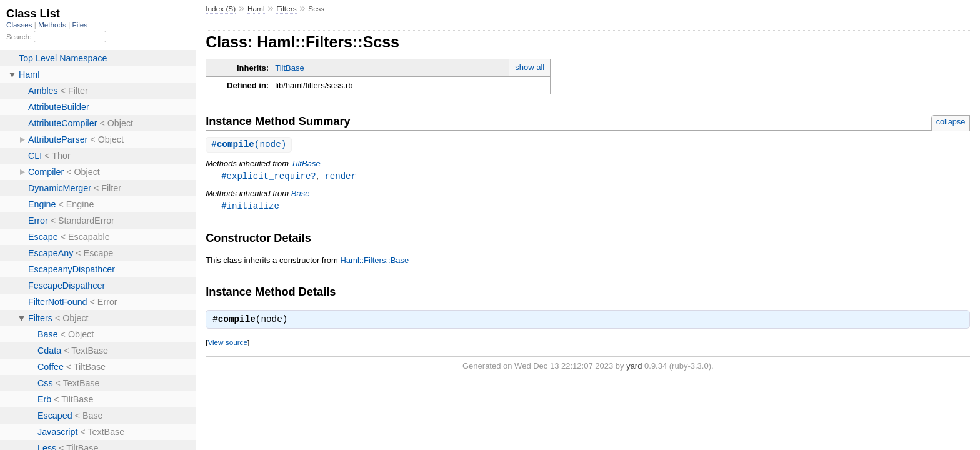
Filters (286, 9)
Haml (256, 9)
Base (301, 195)
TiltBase (289, 68)
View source (227, 344)
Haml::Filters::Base (374, 262)
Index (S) (221, 9)
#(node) (249, 145)
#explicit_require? (269, 177)
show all (530, 67)
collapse (951, 122)
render (340, 177)
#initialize (250, 207)
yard (634, 368)
